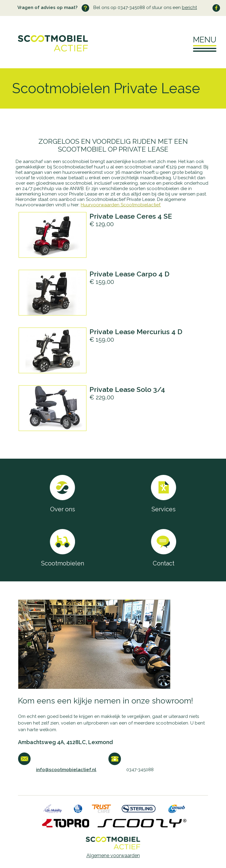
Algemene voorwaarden (113, 856)
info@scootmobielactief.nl (66, 770)
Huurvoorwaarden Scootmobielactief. (121, 205)
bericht (189, 8)
